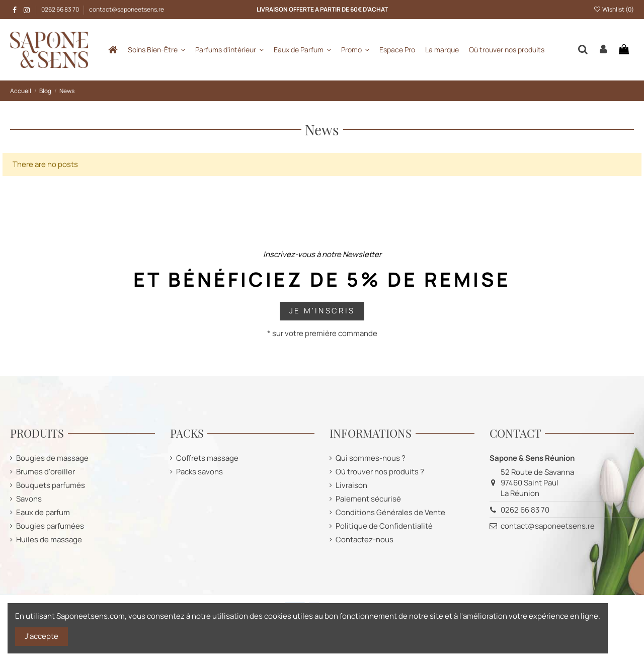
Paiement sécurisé (368, 499)
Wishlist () (614, 9)
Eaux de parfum (43, 512)
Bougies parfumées (50, 526)
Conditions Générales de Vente (390, 512)
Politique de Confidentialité (384, 526)
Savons (29, 499)
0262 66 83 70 (61, 9)
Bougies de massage (52, 458)
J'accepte (42, 636)
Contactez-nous (365, 540)
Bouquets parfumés (51, 485)
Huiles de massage (49, 540)
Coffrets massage (207, 458)
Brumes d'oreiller (46, 472)
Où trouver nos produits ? (380, 472)
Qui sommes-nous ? (371, 458)
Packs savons (199, 472)
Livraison (351, 485)
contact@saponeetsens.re (127, 9)
